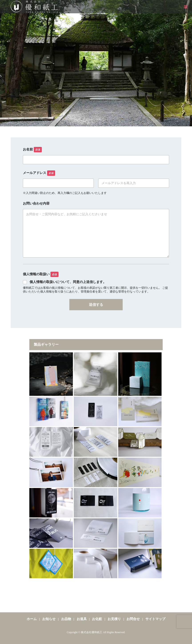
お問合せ (133, 619)
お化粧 (97, 619)
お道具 (82, 619)
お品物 (66, 619)
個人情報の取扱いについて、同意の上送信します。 (68, 282)
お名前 (32, 150)
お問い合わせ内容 (36, 203)
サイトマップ (155, 619)
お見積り (114, 619)
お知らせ (49, 619)
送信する (96, 305)
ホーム (32, 619)
